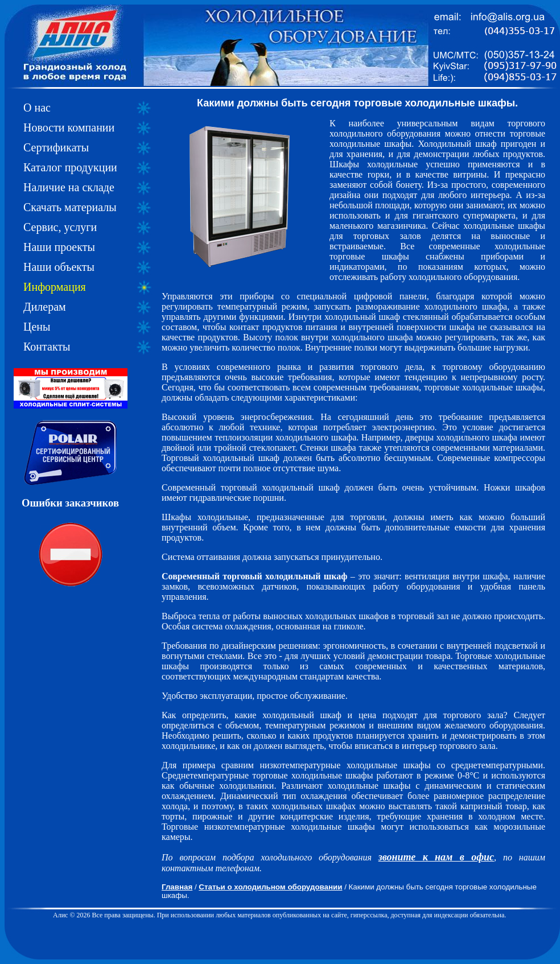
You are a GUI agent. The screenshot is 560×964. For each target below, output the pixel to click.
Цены (37, 327)
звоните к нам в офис (436, 857)
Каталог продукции (70, 167)
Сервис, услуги (60, 227)
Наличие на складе (69, 187)
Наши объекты (59, 267)
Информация (55, 287)
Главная (177, 887)
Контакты (47, 347)
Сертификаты (56, 147)
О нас (37, 108)
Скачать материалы (70, 207)
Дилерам (45, 307)
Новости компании (69, 127)
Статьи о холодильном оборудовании (270, 887)
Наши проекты (59, 247)
